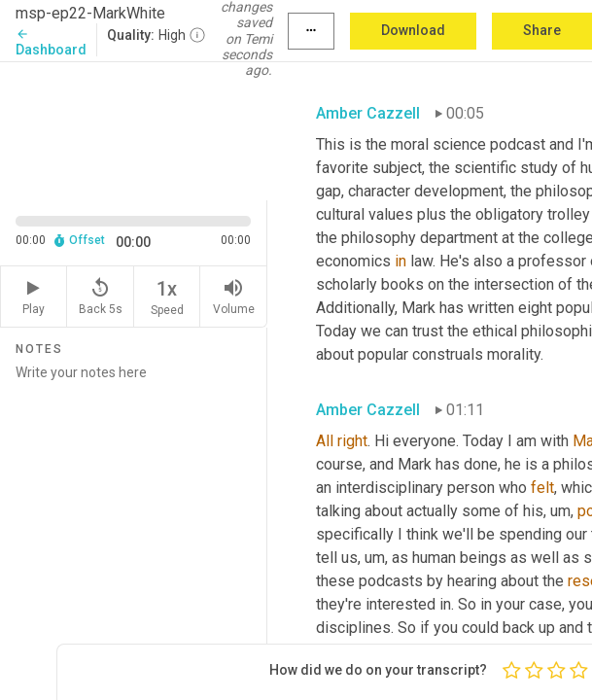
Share (542, 30)
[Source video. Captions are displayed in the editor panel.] (134, 129)
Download (413, 30)
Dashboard (51, 42)
